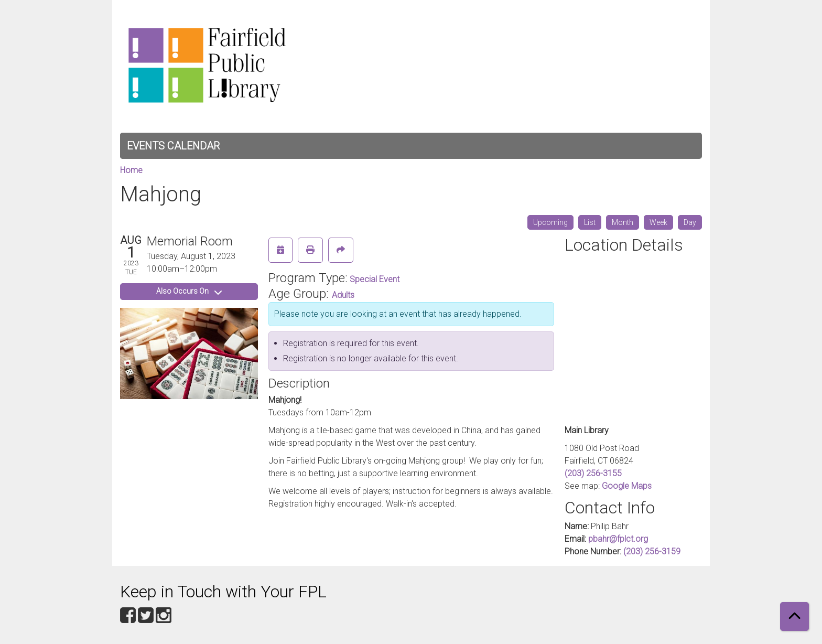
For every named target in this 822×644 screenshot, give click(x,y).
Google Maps (627, 486)
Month (623, 222)
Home (131, 170)
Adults (343, 295)
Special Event (375, 279)
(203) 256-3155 (593, 473)
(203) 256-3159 (652, 551)
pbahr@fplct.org (618, 539)
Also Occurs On (189, 291)
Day (690, 222)
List (590, 222)
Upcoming (550, 222)
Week (658, 222)
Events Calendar (173, 146)
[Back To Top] (794, 616)
